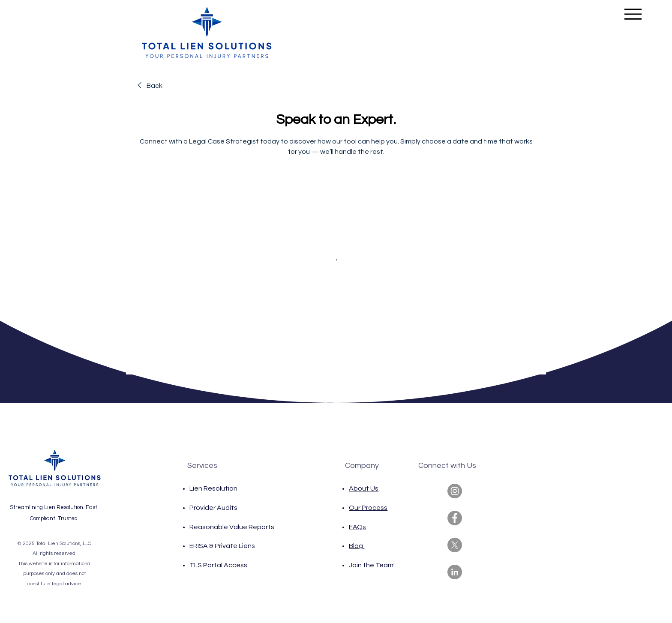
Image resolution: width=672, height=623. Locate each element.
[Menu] (633, 14)
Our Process (368, 508)
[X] (455, 545)
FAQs (357, 527)
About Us (364, 488)
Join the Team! (372, 565)
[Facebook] (455, 518)
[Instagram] (455, 491)
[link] (148, 86)
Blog (357, 546)
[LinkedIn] (455, 572)
